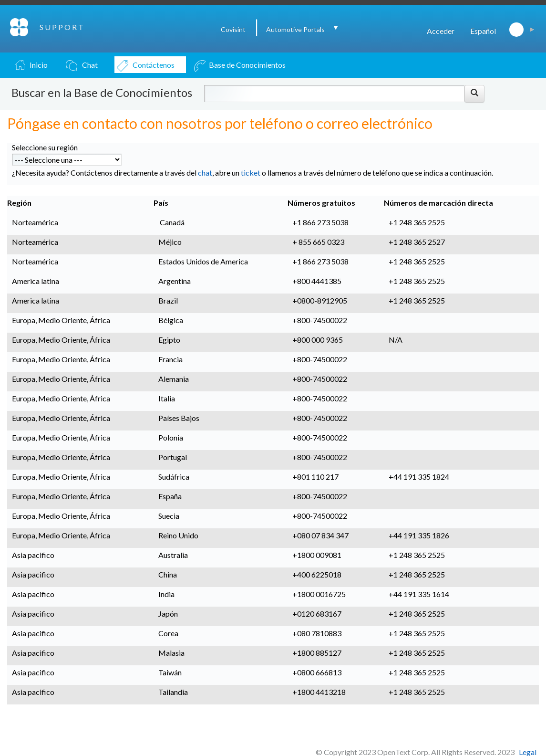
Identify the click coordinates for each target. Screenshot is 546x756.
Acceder (441, 31)
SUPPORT (62, 27)
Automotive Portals (295, 29)
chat (205, 173)
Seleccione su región (45, 147)
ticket (251, 173)
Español (483, 31)
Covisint (233, 29)
